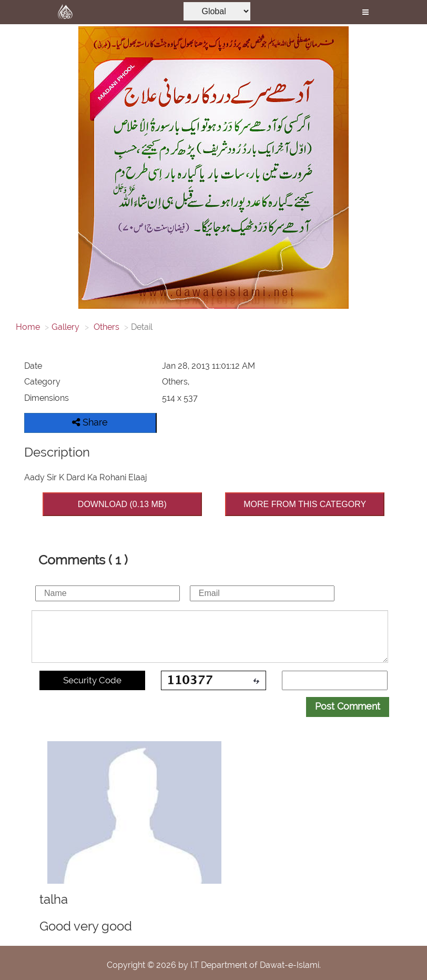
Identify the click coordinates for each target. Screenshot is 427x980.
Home (28, 327)
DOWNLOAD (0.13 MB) (122, 504)
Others (105, 327)
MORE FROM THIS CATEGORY (305, 504)
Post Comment (348, 706)
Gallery (65, 327)
